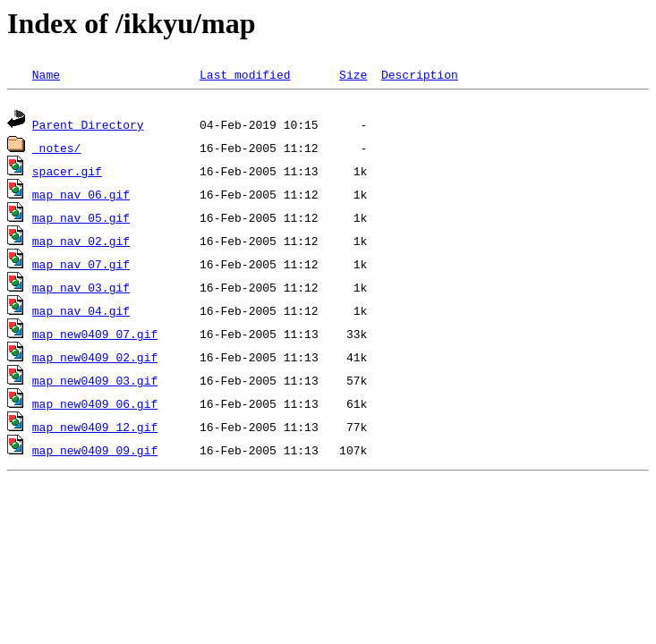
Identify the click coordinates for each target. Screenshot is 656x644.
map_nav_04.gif (81, 313)
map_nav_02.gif (81, 243)
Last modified (245, 74)
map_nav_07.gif (81, 267)
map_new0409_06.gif (95, 406)
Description (420, 74)
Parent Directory (88, 127)
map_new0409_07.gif (95, 336)
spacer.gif (67, 174)
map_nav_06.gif (81, 197)
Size (353, 74)
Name (46, 74)
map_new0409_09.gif (95, 453)
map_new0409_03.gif (95, 383)
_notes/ (57, 150)
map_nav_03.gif (81, 290)
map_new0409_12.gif (95, 429)
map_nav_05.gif (81, 220)
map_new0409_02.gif (95, 360)
